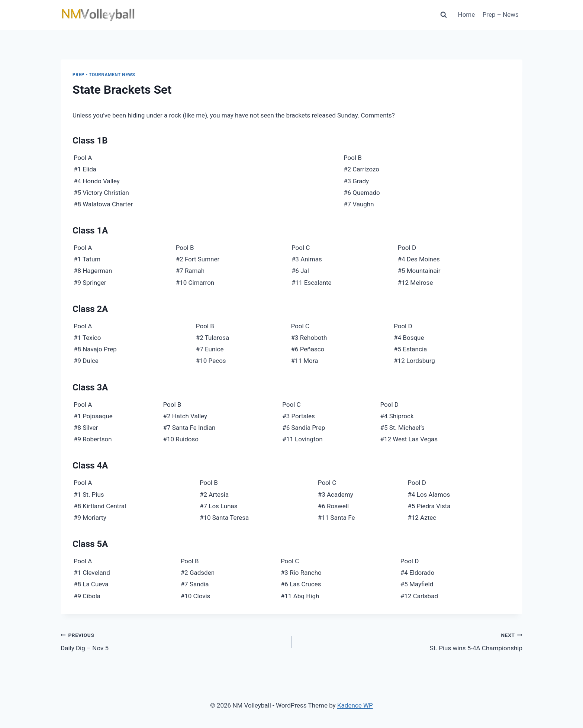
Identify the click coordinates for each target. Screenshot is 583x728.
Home (467, 15)
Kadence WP (355, 705)
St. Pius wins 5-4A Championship (410, 641)
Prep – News (501, 15)
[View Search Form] (444, 15)
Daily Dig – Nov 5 (173, 641)
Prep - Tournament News (104, 75)
